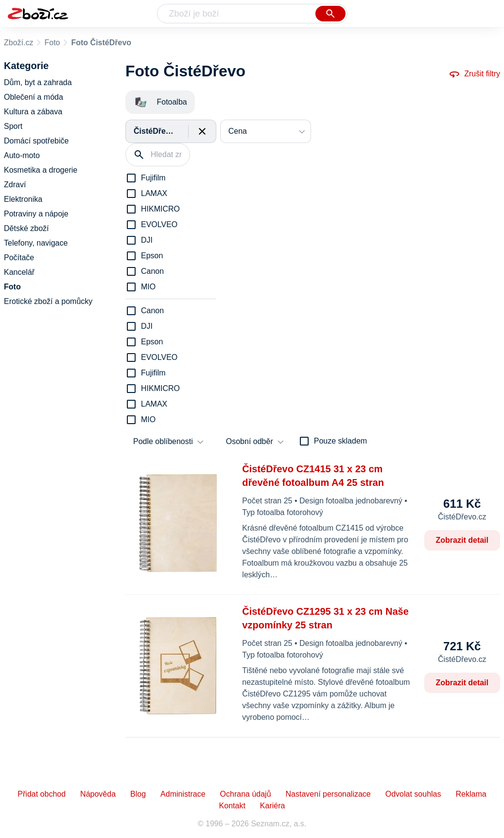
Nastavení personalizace (328, 794)
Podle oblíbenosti (163, 441)
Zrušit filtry (474, 74)
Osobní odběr (250, 441)
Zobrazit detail (462, 540)
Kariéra (273, 806)
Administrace (183, 794)
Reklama (471, 794)
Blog (138, 794)
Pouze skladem (340, 441)
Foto (52, 43)
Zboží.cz (18, 43)
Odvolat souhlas (413, 794)
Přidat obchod (42, 794)
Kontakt (232, 806)
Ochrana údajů (246, 794)
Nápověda (98, 794)
